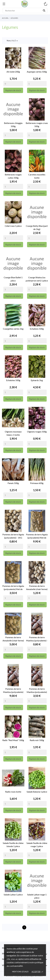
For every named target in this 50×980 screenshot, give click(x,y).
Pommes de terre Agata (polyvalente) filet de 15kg (37, 536)
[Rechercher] (25, 11)
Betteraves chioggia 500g (13, 125)
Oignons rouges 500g (37, 432)
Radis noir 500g (37, 740)
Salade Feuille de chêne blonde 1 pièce (13, 845)
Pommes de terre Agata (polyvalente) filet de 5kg (13, 588)
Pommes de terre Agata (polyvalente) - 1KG (13, 536)
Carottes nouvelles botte (37, 176)
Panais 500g (13, 483)
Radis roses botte (13, 792)
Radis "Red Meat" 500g (13, 740)
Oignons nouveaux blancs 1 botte (13, 433)
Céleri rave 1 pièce (13, 226)
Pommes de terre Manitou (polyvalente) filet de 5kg (37, 691)
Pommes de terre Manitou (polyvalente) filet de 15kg (13, 691)
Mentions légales (20, 972)
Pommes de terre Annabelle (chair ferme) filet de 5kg (13, 639)
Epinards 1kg (37, 380)
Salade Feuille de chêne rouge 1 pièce (37, 845)
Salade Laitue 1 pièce (13, 895)
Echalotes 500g (13, 380)
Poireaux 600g (37, 483)
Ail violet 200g (13, 72)
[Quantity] (13, 84)
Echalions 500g (37, 329)
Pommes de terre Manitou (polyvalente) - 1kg (37, 639)
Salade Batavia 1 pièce (37, 792)
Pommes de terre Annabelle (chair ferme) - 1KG (37, 588)
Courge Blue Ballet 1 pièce (13, 279)
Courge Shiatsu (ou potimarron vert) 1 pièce (37, 279)
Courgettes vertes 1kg (13, 329)
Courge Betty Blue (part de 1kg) (37, 227)
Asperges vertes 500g (37, 72)
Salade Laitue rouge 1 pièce (37, 896)
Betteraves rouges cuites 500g (13, 176)
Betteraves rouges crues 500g (37, 125)
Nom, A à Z (13, 41)
